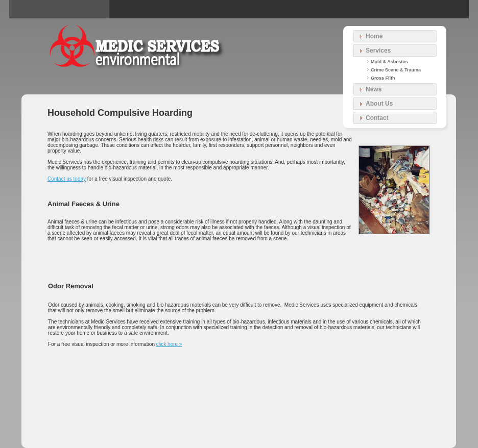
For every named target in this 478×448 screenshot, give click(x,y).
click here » (169, 344)
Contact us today (67, 179)
